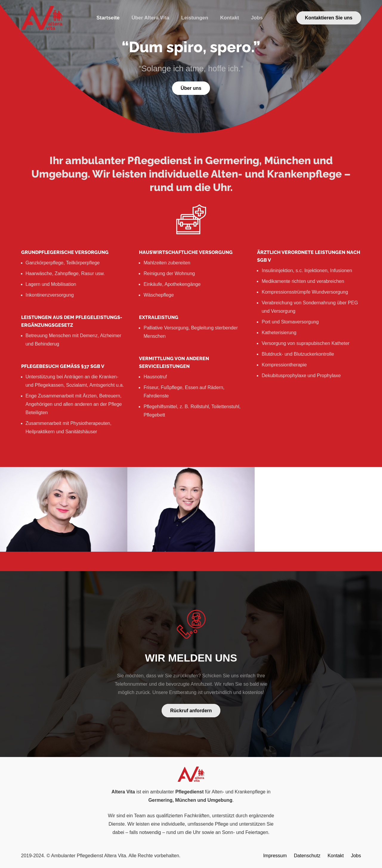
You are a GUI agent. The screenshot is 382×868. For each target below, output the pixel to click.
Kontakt (335, 856)
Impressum (275, 856)
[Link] (42, 18)
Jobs (356, 856)
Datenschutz (307, 856)
